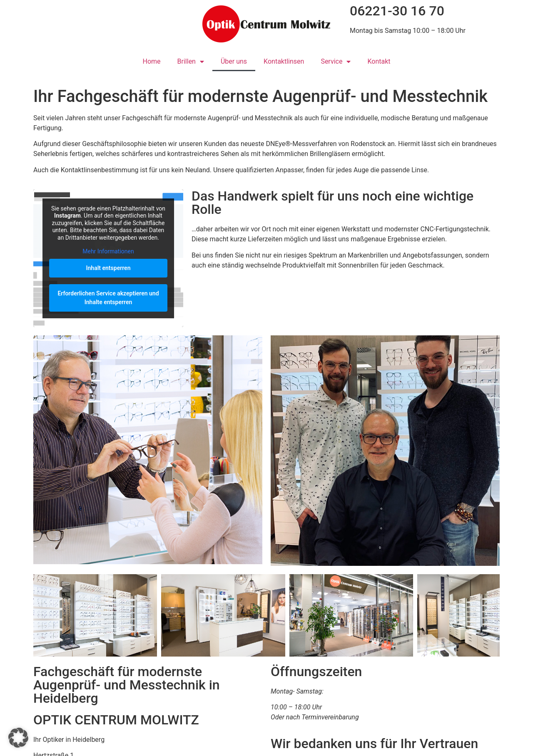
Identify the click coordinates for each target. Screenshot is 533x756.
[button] (18, 738)
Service (336, 62)
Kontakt (379, 61)
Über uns (234, 61)
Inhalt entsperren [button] (108, 268)
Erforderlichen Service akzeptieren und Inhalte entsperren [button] (108, 298)
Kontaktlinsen (284, 61)
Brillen (191, 62)
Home (152, 61)
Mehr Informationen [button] (108, 251)
